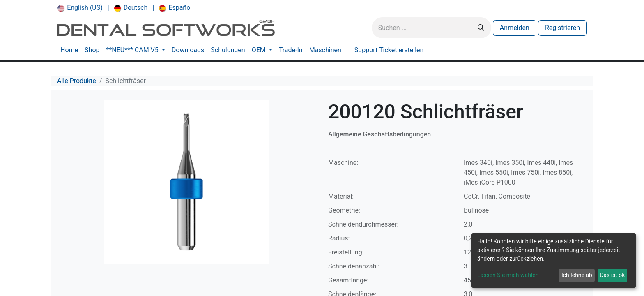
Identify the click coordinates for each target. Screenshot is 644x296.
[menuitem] (80, 8)
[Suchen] (481, 28)
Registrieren (562, 28)
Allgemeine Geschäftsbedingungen (379, 134)
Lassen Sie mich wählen (508, 275)
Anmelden (515, 28)
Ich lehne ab (577, 275)
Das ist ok (612, 275)
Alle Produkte (77, 81)
